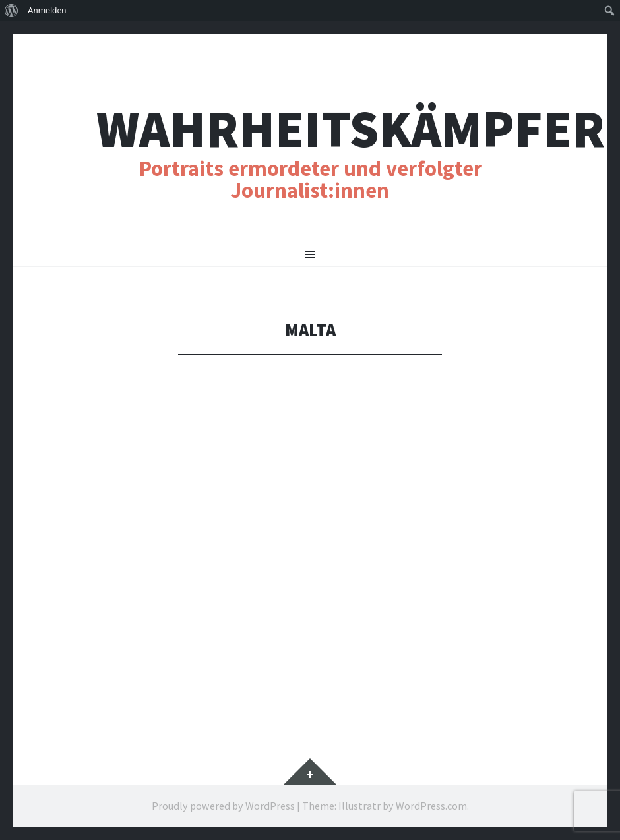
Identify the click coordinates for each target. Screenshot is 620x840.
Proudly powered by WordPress (223, 806)
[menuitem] (12, 11)
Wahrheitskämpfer (351, 129)
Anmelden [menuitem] (47, 10)
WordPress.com (431, 806)
